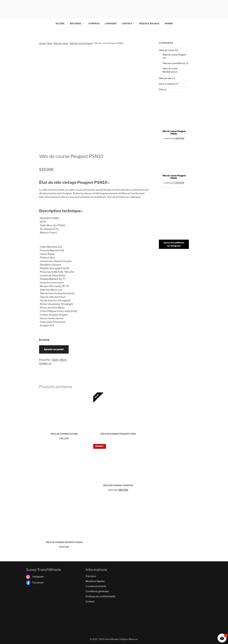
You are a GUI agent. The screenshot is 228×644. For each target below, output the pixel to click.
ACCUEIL (60, 23)
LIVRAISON (111, 23)
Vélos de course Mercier (174, 63)
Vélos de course (61, 43)
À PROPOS (94, 23)
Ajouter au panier (54, 349)
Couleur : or (45, 363)
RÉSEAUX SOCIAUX (149, 23)
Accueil (42, 43)
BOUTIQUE (77, 23)
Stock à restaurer (167, 84)
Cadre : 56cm (59, 360)
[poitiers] (174, 588)
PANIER (169, 23)
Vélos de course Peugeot (81, 43)
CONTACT (128, 23)
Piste (161, 89)
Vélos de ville (165, 78)
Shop (50, 43)
